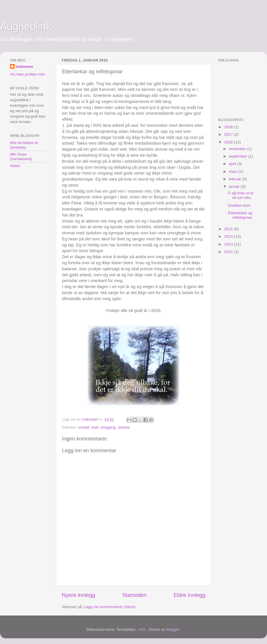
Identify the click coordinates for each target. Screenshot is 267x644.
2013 (229, 244)
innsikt (84, 427)
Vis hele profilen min (27, 74)
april (233, 164)
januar (235, 186)
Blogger (173, 629)
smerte (124, 427)
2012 (229, 252)
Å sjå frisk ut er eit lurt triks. (241, 195)
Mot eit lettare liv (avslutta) (24, 145)
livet (95, 427)
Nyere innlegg (79, 595)
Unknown (25, 67)
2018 (229, 127)
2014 (229, 236)
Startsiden (135, 595)
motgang (108, 427)
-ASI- (142, 629)
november (238, 149)
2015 (229, 229)
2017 (229, 134)
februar (236, 179)
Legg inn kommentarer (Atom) (110, 607)
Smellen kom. (240, 205)
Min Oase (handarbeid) (21, 157)
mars (234, 171)
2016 (229, 142)
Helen (15, 166)
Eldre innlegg (189, 595)
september (239, 156)
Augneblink (26, 27)
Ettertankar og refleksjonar (240, 215)
